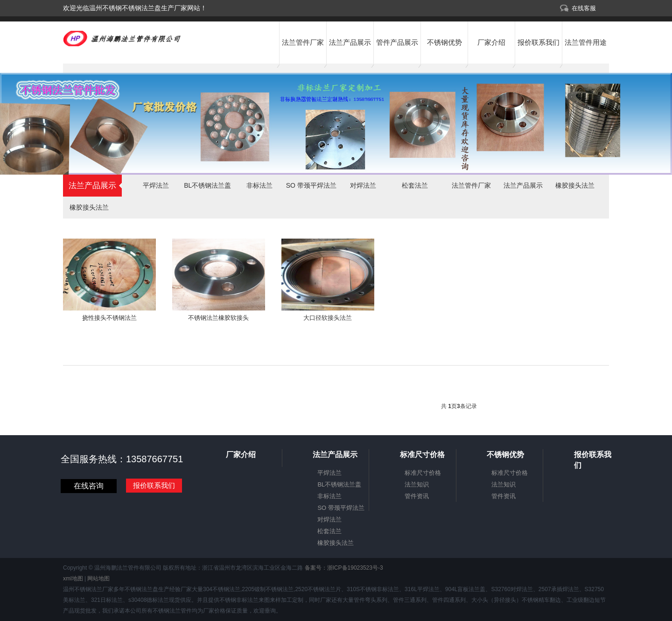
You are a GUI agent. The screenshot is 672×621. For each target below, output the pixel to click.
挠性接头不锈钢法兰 (109, 318)
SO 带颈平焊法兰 (311, 185)
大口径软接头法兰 (328, 318)
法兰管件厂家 (303, 42)
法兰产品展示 (350, 42)
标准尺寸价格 (423, 473)
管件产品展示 (397, 42)
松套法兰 (415, 185)
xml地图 (73, 579)
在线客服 (584, 8)
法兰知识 (417, 484)
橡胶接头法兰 (89, 207)
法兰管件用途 (586, 42)
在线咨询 (89, 486)
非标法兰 (259, 185)
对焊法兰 (363, 185)
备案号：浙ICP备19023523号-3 (343, 568)
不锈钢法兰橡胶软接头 (218, 318)
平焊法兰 (156, 185)
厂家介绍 (491, 42)
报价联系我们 (539, 42)
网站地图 (98, 579)
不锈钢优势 (444, 42)
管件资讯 (417, 496)
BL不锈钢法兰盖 (207, 185)
